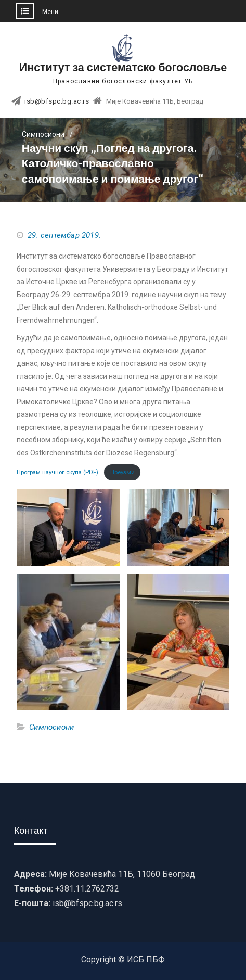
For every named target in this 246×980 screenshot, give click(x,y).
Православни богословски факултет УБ (123, 81)
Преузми (122, 472)
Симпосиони (51, 727)
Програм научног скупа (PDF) (58, 472)
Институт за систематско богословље (123, 68)
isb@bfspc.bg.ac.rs (57, 101)
